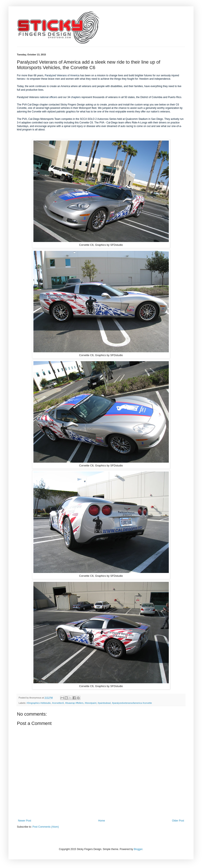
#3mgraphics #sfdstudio (39, 703)
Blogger (138, 849)
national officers (48, 97)
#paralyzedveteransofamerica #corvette (132, 703)
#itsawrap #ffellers (74, 703)
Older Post (178, 821)
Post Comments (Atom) (46, 827)
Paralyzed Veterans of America (62, 75)
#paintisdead (104, 703)
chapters (76, 97)
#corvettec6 (58, 703)
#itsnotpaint (91, 703)
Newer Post (25, 821)
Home (102, 821)
